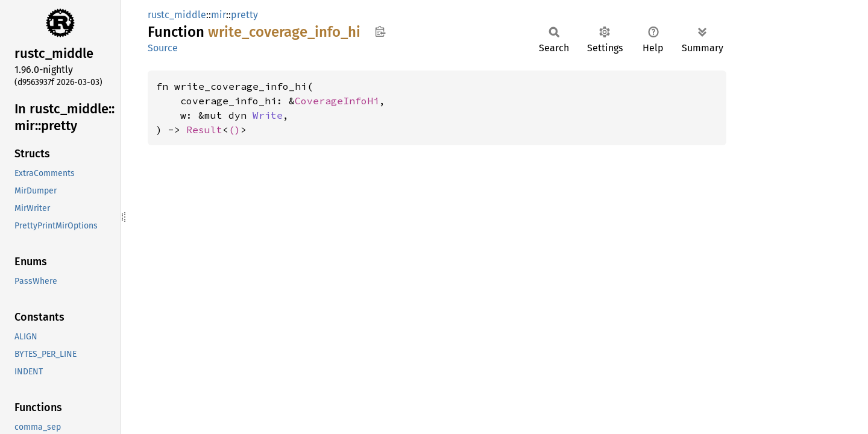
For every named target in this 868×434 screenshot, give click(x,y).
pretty (244, 15)
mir (219, 15)
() (234, 130)
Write (268, 115)
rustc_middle (177, 15)
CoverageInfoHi (337, 101)
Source (163, 48)
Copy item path (380, 31)
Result (204, 130)
